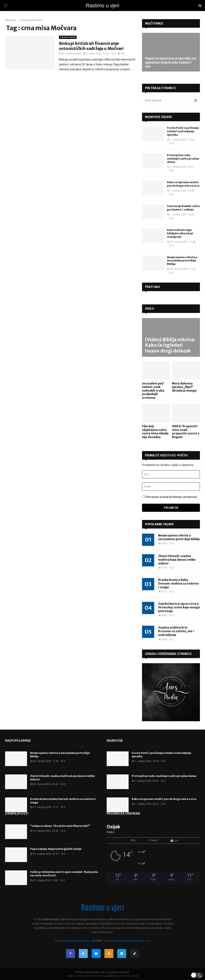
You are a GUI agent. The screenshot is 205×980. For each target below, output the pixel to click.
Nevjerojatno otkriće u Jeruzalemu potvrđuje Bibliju (182, 261)
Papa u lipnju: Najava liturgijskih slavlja (56, 849)
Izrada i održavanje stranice (168, 654)
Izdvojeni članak (68, 37)
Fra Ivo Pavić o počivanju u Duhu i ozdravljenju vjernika (183, 131)
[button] (197, 975)
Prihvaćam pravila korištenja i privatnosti (171, 497)
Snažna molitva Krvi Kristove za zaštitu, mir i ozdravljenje (176, 631)
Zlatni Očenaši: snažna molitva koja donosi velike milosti (177, 560)
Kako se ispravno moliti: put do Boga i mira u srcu (183, 184)
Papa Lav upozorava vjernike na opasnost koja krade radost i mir (171, 62)
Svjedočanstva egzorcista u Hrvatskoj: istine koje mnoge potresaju (179, 607)
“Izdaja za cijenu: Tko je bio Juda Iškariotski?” (60, 826)
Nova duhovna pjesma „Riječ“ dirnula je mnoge (184, 387)
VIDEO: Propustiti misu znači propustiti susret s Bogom (186, 432)
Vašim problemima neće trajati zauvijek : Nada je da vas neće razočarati (64, 874)
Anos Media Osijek (128, 976)
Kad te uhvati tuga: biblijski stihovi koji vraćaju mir (180, 233)
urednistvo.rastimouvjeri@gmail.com (127, 941)
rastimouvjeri (74, 54)
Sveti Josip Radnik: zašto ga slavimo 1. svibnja (183, 208)
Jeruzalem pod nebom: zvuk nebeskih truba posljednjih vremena (153, 391)
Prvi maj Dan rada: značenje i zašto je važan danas (183, 159)
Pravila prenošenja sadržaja (73, 941)
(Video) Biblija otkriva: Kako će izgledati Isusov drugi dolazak (170, 345)
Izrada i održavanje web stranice (85, 976)
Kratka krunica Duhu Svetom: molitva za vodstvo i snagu (178, 584)
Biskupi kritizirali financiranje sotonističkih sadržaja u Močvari (91, 46)
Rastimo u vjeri (102, 6)
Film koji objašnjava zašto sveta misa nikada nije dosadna (155, 432)
